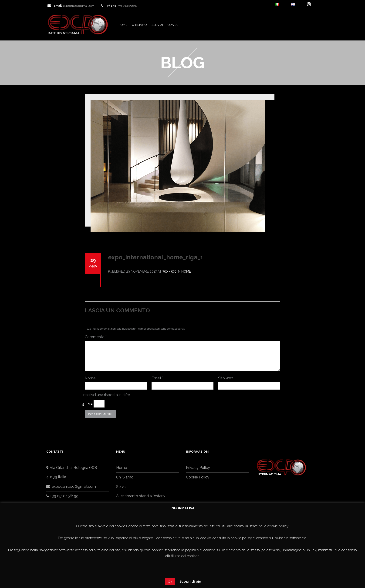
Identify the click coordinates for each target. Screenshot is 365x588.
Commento (96, 337)
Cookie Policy (198, 477)
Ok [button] (170, 582)
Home (123, 25)
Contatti (174, 25)
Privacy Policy (198, 468)
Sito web (226, 378)
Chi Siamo (139, 25)
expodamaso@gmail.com (79, 6)
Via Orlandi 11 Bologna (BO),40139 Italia (72, 472)
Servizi (157, 25)
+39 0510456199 (62, 496)
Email (157, 378)
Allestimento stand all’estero (140, 496)
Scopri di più (190, 581)
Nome (91, 378)
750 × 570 (169, 271)
